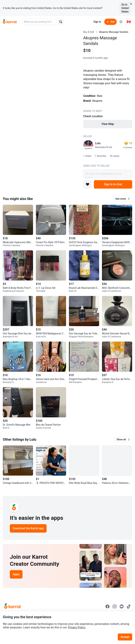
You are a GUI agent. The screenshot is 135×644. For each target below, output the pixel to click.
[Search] (61, 22)
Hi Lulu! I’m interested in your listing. (108, 174)
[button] (123, 199)
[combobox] (40, 22)
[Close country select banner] (131, 4)
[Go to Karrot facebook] (108, 606)
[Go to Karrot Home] (13, 606)
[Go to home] (10, 22)
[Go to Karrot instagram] (115, 606)
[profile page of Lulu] (88, 145)
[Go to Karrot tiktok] (129, 606)
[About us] (121, 22)
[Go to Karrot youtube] (122, 606)
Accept (125, 637)
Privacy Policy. (77, 627)
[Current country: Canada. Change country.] (129, 22)
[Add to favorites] (88, 184)
